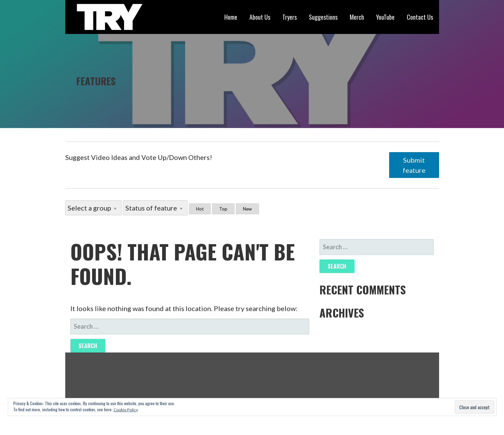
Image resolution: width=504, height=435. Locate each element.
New (247, 209)
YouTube (385, 17)
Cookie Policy (126, 410)
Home (231, 17)
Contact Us (420, 17)
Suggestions (323, 17)
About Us (260, 17)
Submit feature (414, 165)
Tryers (290, 17)
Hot (200, 209)
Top (223, 209)
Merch (357, 17)
